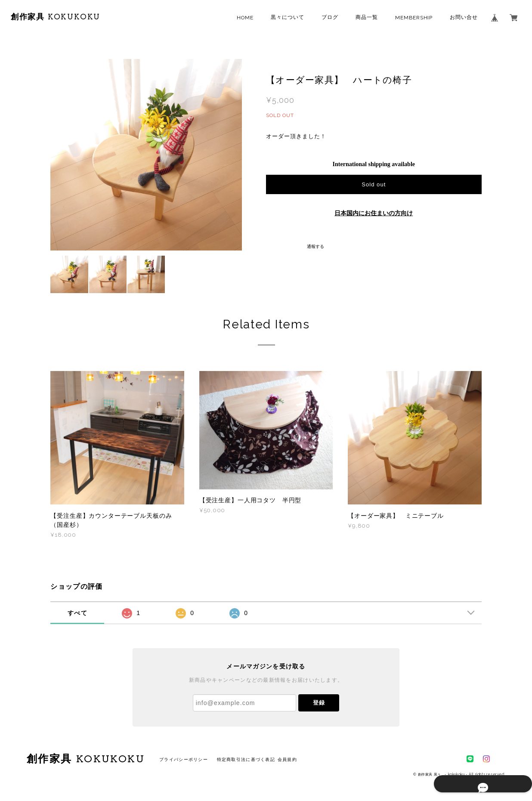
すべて (77, 613)
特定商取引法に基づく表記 (246, 759)
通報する (315, 246)
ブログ (330, 17)
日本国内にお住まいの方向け (374, 213)
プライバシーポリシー (184, 759)
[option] (146, 155)
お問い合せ (464, 17)
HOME (245, 18)
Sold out (374, 184)
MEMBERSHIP (414, 18)
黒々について (288, 17)
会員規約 (287, 759)
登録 (319, 703)
